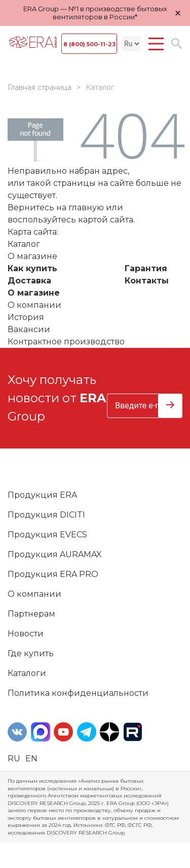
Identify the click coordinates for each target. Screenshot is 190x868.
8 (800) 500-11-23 (89, 44)
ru (14, 759)
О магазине (34, 293)
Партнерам (31, 614)
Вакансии (29, 329)
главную (86, 207)
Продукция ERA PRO (53, 574)
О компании (34, 305)
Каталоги (27, 673)
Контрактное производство (66, 342)
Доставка (29, 281)
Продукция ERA (42, 495)
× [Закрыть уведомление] (178, 13)
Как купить (32, 268)
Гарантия (146, 268)
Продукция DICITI (46, 515)
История (26, 317)
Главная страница (40, 87)
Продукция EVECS (47, 535)
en (31, 759)
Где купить (31, 653)
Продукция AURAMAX (55, 554)
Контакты (147, 281)
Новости (26, 634)
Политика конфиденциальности (78, 693)
